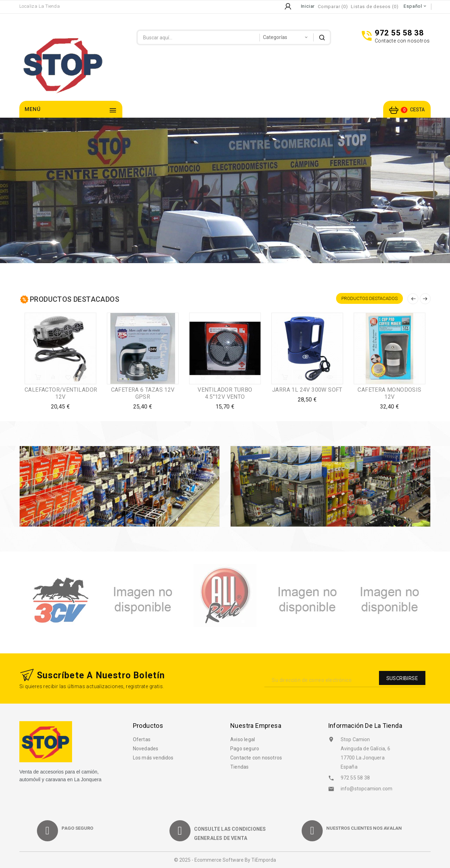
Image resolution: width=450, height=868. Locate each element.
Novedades (146, 749)
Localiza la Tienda (40, 6)
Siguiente (425, 299)
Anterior (413, 299)
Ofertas (142, 739)
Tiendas (239, 767)
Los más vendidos (153, 758)
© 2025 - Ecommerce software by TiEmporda (225, 860)
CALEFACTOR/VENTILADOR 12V (61, 393)
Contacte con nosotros (256, 758)
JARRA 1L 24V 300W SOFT (307, 390)
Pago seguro (245, 749)
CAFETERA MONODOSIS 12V (389, 393)
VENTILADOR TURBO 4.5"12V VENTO (225, 393)
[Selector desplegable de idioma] (415, 6)
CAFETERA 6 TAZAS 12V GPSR (143, 393)
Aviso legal (243, 739)
